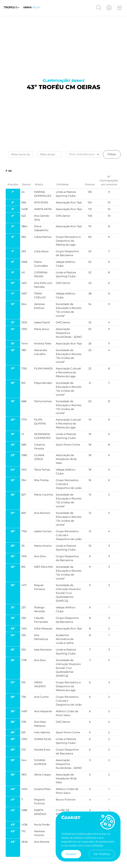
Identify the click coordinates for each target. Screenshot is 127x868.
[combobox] (84, 154)
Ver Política (102, 854)
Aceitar (71, 854)
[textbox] (84, 154)
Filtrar (112, 154)
